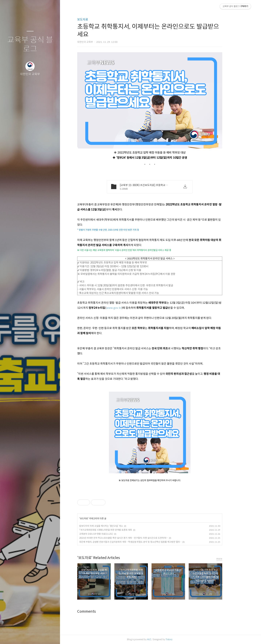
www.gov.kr (125, 308)
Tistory (180, 639)
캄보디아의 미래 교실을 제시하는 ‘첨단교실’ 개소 (112, 526)
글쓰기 (9, 637)
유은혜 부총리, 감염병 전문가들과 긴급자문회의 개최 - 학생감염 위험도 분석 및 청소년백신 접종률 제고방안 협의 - (141, 542)
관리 (52, 637)
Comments (97, 611)
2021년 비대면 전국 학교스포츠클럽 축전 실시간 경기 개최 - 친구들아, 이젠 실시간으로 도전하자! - (134, 538)
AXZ (160, 639)
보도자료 (94, 19)
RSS (37, 637)
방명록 (23, 637)
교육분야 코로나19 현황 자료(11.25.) (107, 534)
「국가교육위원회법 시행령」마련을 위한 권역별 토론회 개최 (116, 530)
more (230, 559)
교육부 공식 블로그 (30, 45)
